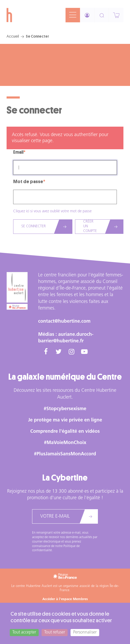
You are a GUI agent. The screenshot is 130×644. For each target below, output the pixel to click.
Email (18, 152)
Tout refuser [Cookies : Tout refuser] (55, 632)
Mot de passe (28, 182)
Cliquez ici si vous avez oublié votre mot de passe (52, 211)
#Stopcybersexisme (65, 409)
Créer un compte (90, 226)
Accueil (13, 36)
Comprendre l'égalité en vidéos (65, 432)
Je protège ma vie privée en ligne (65, 420)
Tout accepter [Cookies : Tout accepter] (24, 632)
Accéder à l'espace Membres (65, 599)
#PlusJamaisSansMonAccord (65, 454)
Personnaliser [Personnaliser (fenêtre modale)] (85, 632)
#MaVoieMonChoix (65, 443)
